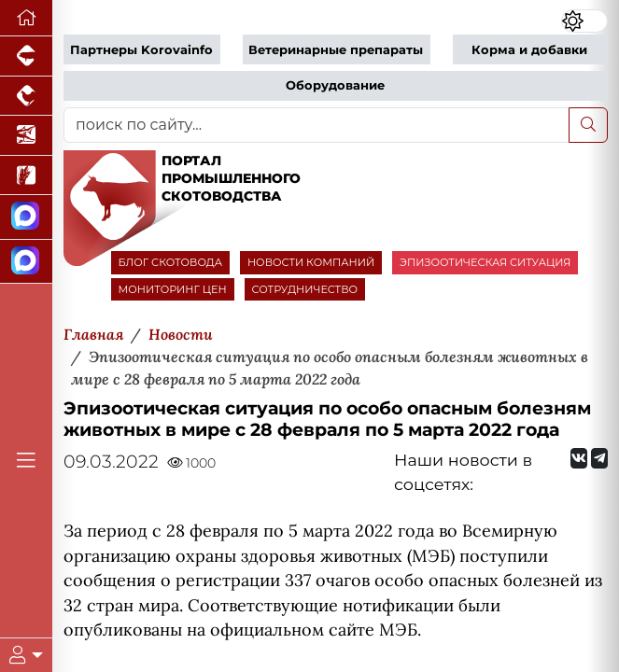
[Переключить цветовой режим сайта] (584, 21)
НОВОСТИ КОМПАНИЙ (311, 262)
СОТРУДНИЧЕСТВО (305, 289)
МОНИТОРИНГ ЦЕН (173, 289)
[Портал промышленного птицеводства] (26, 97)
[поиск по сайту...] (317, 125)
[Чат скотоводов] (26, 262)
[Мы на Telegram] (599, 458)
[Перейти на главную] (26, 18)
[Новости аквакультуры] (26, 136)
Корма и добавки (529, 50)
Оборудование (335, 85)
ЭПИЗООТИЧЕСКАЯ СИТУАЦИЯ (485, 262)
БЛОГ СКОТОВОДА (170, 262)
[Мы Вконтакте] (579, 458)
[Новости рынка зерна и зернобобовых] (26, 176)
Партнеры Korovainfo (141, 50)
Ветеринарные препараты (336, 50)
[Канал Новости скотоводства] (26, 217)
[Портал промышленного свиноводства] (26, 56)
